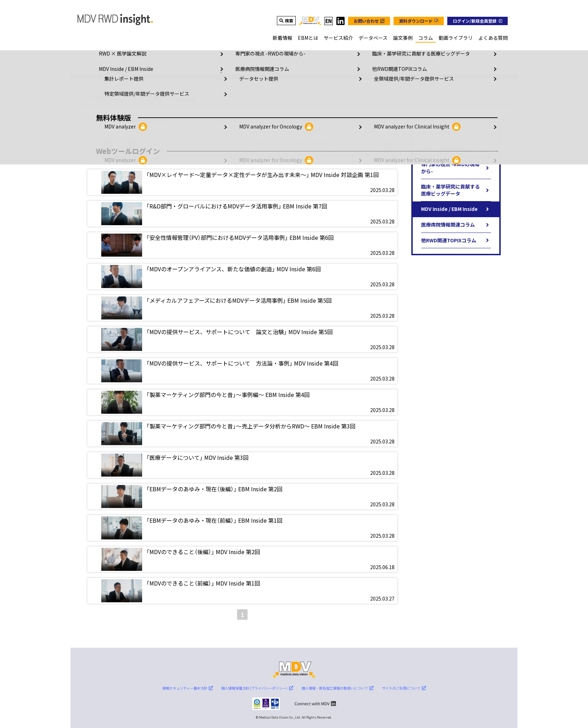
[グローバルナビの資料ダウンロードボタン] (419, 21)
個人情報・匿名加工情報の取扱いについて (338, 688)
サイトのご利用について (404, 688)
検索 (289, 21)
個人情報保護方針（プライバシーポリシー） (257, 688)
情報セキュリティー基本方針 (188, 688)
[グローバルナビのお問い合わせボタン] (369, 21)
